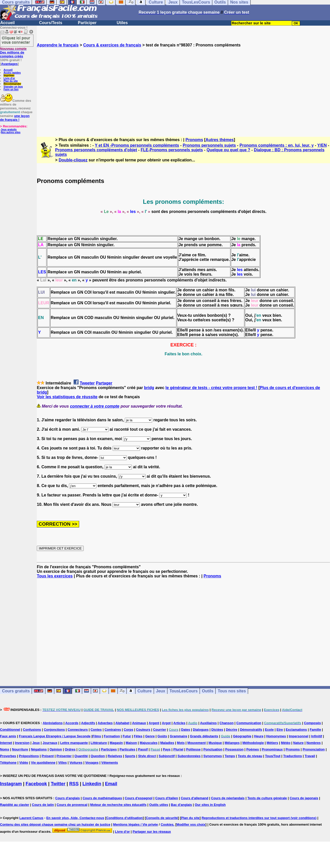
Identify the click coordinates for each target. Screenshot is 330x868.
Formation (112, 736)
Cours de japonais (304, 798)
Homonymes (276, 736)
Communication (249, 723)
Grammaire (178, 736)
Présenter (64, 756)
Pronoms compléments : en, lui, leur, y (277, 145)
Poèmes (253, 749)
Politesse (193, 749)
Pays (167, 749)
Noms (5, 749)
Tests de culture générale (267, 798)
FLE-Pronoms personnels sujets (172, 150)
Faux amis (8, 736)
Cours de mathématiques (102, 798)
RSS (74, 784)
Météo (286, 743)
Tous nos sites (232, 691)
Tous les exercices (55, 576)
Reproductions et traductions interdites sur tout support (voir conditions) (259, 818)
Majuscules (149, 743)
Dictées (217, 730)
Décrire (231, 730)
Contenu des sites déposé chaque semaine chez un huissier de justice (55, 824)
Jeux (161, 691)
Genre (150, 736)
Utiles (122, 23)
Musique (215, 743)
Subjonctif (167, 756)
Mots (181, 743)
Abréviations (53, 723)
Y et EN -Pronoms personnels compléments (137, 145)
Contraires (113, 730)
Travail (310, 756)
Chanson (227, 723)
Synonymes (213, 756)
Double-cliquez (73, 160)
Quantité (81, 756)
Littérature (99, 743)
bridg (149, 388)
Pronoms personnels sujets (209, 145)
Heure (259, 736)
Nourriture (20, 749)
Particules (127, 749)
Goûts (162, 736)
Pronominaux (272, 749)
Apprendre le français (58, 45)
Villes (62, 763)
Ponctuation (213, 749)
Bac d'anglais (181, 805)
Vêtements (110, 763)
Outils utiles (159, 805)
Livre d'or (9, 78)
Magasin (116, 743)
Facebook (36, 784)
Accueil (7, 23)
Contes (96, 730)
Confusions (32, 730)
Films (97, 736)
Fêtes (138, 736)
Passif (143, 749)
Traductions (293, 756)
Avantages (9, 64)
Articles (179, 723)
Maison (131, 743)
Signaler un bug (13, 87)
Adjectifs (88, 723)
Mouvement (197, 743)
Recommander (12, 84)
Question (98, 756)
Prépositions (29, 756)
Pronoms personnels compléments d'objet (96, 150)
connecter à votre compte (95, 406)
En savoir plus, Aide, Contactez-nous (75, 818)
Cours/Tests (51, 23)
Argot (166, 723)
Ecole (269, 730)
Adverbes (105, 723)
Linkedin (92, 784)
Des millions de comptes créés (13, 52)
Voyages (92, 763)
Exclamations (296, 730)
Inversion (22, 743)
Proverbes (8, 756)
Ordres (70, 749)
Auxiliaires (209, 723)
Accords (72, 723)
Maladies (167, 743)
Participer (87, 23)
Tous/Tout (273, 756)
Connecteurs (78, 730)
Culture (145, 691)
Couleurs (143, 730)
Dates (186, 730)
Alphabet (123, 723)
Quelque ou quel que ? (228, 150)
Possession (234, 749)
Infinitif (317, 736)
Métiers (272, 743)
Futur (127, 736)
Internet (6, 743)
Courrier (159, 730)
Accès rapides (12, 73)
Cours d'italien (167, 798)
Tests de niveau (250, 756)
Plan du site (11, 81)
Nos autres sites (11, 132)
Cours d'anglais (68, 798)
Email (111, 784)
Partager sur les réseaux (152, 832)
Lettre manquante (74, 743)
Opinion (56, 749)
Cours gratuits (16, 691)
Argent (154, 723)
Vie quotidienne (43, 763)
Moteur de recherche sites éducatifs (118, 805)
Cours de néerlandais (228, 798)
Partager (104, 383)
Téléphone (8, 763)
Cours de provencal (72, 805)
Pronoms (194, 140)
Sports (130, 756)
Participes (109, 749)
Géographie (242, 736)
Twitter (58, 784)
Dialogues (201, 730)
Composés (312, 723)
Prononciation (314, 749)
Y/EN (322, 145)
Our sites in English (210, 805)
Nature (298, 743)
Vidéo (24, 763)
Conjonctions (54, 730)
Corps (129, 730)
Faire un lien (11, 89)
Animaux (139, 723)
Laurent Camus (31, 818)
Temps (230, 756)
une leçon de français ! (15, 118)
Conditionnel (10, 730)
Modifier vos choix (191, 824)
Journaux (50, 743)
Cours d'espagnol (139, 798)
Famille (315, 730)
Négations (39, 749)
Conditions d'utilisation (125, 818)
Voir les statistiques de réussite (67, 397)
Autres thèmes (220, 140)
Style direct (147, 756)
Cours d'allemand (195, 798)
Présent (48, 756)
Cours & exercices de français (112, 45)
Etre (280, 730)
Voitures (76, 763)
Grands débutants (204, 736)
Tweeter (87, 383)
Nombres (314, 743)
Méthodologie (253, 743)
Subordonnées (189, 756)
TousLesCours (184, 691)
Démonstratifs (251, 730)
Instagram (11, 784)
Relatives (115, 756)
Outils (208, 691)
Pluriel (178, 749)
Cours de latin (43, 805)
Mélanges (232, 743)
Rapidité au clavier (15, 805)
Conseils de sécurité (162, 818)
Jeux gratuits (9, 130)
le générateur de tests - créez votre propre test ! (211, 388)
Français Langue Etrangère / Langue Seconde (55, 736)
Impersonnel (298, 736)
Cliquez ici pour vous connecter (16, 40)
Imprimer (9, 76)
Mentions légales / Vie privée (136, 824)
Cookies (167, 824)
